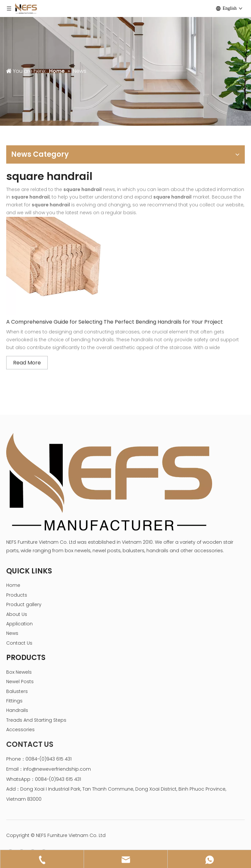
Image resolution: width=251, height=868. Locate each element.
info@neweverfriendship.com (57, 769)
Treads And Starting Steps (36, 720)
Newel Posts (20, 682)
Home (13, 585)
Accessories (20, 730)
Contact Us (19, 643)
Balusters (17, 691)
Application (19, 624)
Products (17, 595)
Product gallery (24, 604)
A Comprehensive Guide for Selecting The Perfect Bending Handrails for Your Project (115, 322)
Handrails (17, 710)
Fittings (14, 701)
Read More (27, 363)
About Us (17, 614)
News (12, 633)
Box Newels (19, 672)
